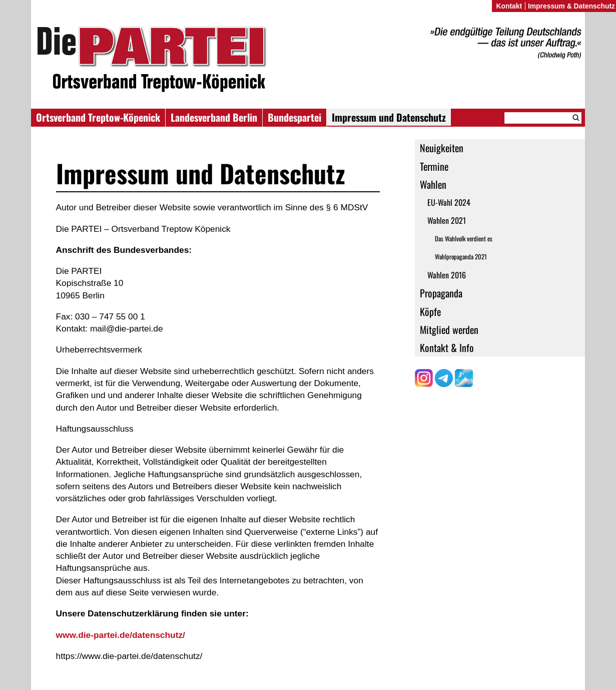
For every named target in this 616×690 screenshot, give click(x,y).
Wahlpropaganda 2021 (461, 257)
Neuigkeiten (442, 148)
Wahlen (433, 184)
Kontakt (509, 6)
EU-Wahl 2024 (449, 202)
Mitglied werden (449, 329)
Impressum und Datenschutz (389, 117)
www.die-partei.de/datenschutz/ (121, 635)
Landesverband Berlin (214, 117)
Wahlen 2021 (447, 220)
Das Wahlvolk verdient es (464, 239)
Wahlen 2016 (447, 275)
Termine (434, 166)
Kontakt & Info (447, 348)
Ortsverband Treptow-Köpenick (98, 117)
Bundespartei (294, 117)
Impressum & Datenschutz (571, 6)
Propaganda (441, 293)
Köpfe (430, 311)
